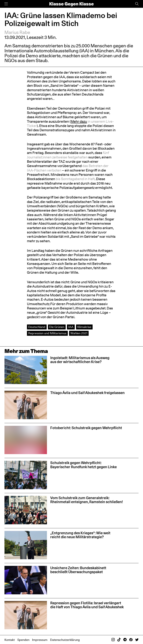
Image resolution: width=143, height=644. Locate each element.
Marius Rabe (17, 32)
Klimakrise (84, 327)
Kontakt (10, 640)
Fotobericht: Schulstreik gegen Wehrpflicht (86, 428)
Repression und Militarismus (47, 333)
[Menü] (6, 4)
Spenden (23, 640)
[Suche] (137, 4)
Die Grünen (57, 327)
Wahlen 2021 (79, 333)
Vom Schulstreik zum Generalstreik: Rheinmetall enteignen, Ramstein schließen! (87, 500)
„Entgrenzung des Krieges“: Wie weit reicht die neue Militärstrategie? (80, 535)
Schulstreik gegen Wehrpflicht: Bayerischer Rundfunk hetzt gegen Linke (83, 465)
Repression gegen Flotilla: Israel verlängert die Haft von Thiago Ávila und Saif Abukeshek (87, 605)
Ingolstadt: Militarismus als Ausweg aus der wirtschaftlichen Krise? (80, 360)
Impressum (40, 640)
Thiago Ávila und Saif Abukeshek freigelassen (87, 393)
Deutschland (37, 327)
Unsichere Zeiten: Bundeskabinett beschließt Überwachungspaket (78, 570)
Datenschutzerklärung (65, 640)
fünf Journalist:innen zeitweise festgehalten (68, 155)
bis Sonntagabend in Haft (75, 179)
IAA (71, 327)
